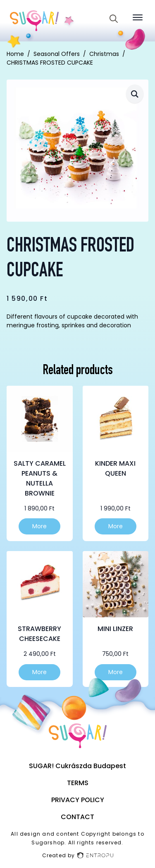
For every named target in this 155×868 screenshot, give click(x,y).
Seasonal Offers (57, 54)
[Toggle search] (114, 19)
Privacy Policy (78, 800)
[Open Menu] (138, 17)
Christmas (104, 54)
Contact (77, 817)
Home (15, 54)
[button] (135, 94)
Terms (78, 783)
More (39, 526)
